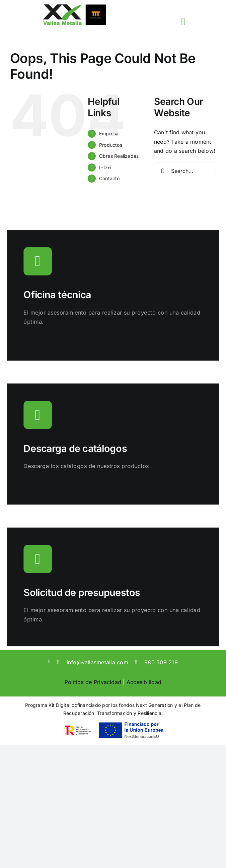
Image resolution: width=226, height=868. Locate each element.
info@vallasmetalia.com (97, 662)
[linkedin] (49, 662)
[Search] (162, 171)
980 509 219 (161, 662)
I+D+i (105, 167)
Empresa (109, 133)
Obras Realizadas (119, 156)
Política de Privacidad (93, 682)
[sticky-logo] (74, 6)
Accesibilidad (144, 682)
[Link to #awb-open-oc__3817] (183, 21)
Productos (111, 145)
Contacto (109, 178)
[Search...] (185, 171)
